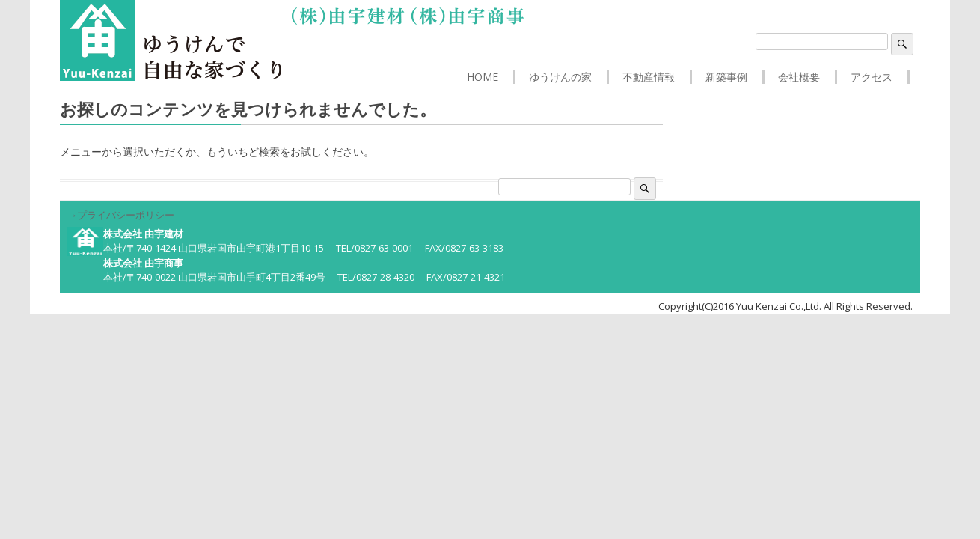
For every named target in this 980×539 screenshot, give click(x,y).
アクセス (872, 77)
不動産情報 (649, 77)
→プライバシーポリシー (121, 215)
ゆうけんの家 (560, 77)
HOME (483, 77)
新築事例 (726, 77)
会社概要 (799, 77)
